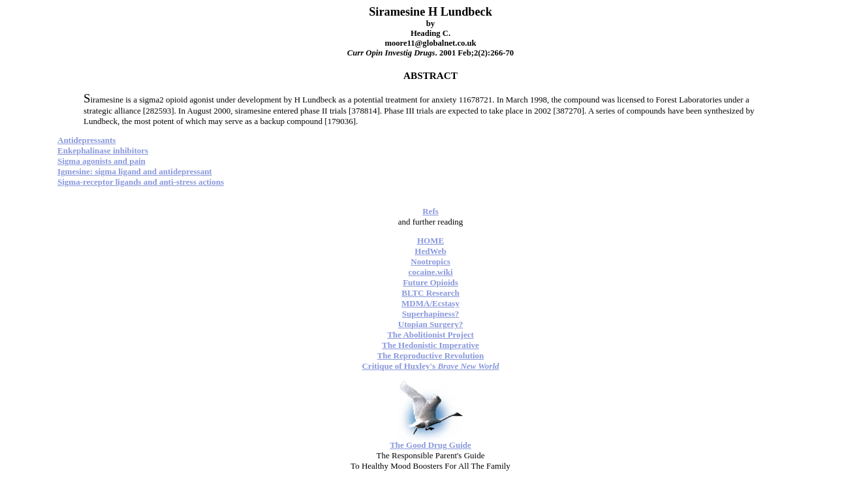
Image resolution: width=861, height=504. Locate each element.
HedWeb (430, 251)
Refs (430, 211)
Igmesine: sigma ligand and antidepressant (135, 171)
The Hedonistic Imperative (430, 345)
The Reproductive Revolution (431, 355)
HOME (430, 241)
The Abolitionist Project (430, 335)
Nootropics (430, 261)
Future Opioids (430, 282)
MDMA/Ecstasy (430, 303)
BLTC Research (430, 293)
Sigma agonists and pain (102, 161)
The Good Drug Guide (430, 445)
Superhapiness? (430, 314)
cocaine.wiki (430, 272)
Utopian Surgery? (430, 324)
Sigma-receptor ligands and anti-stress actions (141, 182)
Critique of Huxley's (430, 366)
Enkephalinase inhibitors (103, 150)
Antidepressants (86, 140)
